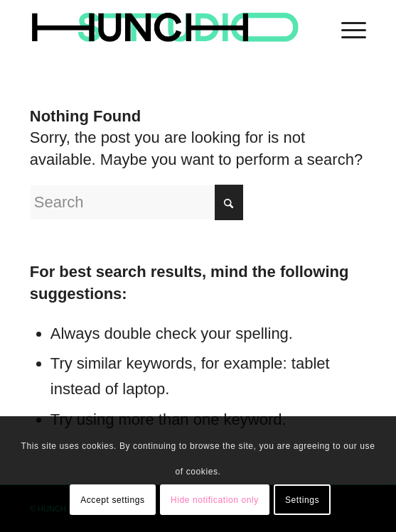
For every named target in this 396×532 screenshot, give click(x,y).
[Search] (137, 202)
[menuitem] (347, 28)
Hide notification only (215, 500)
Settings (302, 500)
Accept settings (112, 500)
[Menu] (347, 28)
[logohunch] (165, 28)
